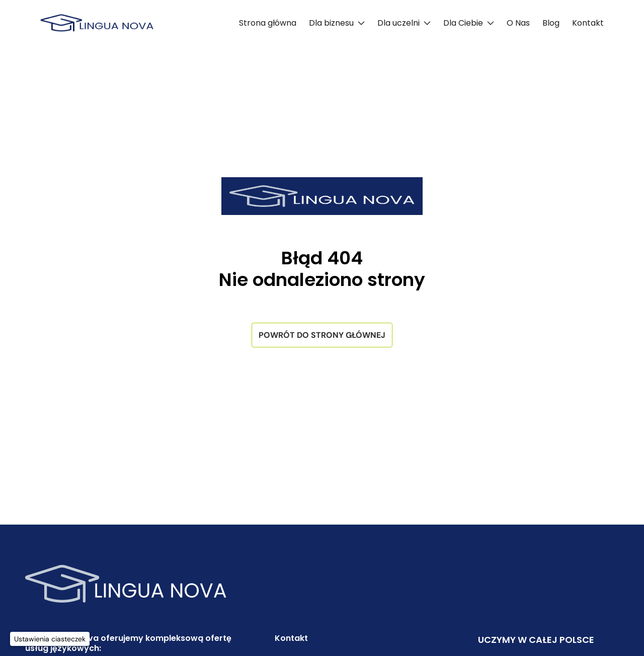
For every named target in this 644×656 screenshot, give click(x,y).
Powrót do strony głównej (322, 335)
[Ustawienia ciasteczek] (50, 639)
